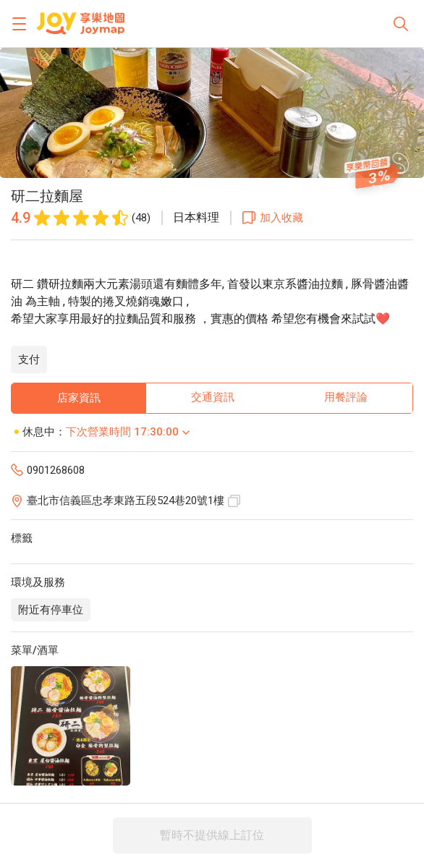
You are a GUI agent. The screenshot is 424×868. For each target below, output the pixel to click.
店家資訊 (79, 398)
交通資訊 (213, 397)
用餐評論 (346, 397)
